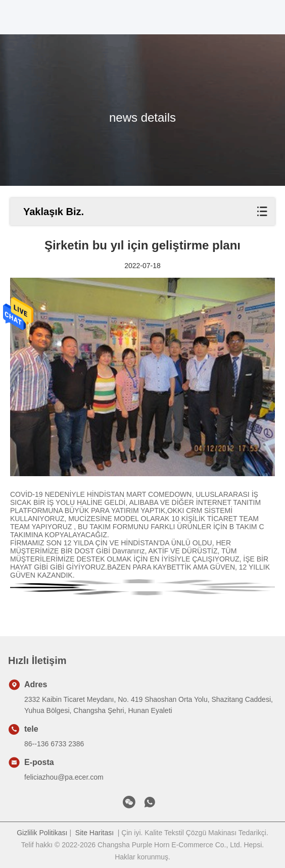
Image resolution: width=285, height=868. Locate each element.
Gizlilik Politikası (42, 833)
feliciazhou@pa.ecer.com (64, 777)
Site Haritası (94, 833)
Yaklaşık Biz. (54, 212)
